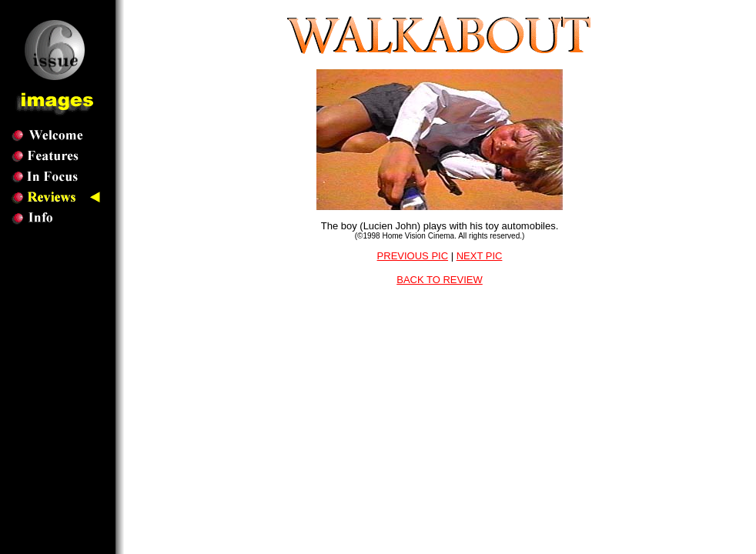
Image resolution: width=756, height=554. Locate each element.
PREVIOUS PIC (413, 256)
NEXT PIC (480, 256)
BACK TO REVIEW (440, 280)
